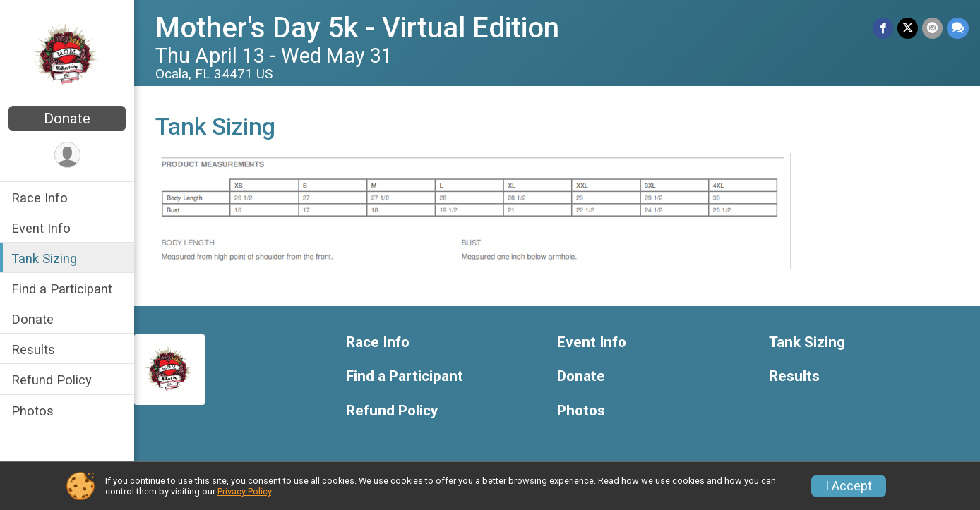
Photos (32, 411)
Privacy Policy (244, 491)
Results (33, 350)
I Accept (849, 486)
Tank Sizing (44, 259)
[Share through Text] (958, 28)
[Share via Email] (932, 28)
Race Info (40, 198)
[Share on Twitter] (908, 28)
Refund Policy (52, 380)
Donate (67, 119)
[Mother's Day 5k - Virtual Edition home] (67, 54)
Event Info (41, 228)
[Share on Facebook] (883, 28)
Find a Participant (62, 289)
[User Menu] (67, 155)
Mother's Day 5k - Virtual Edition (357, 28)
